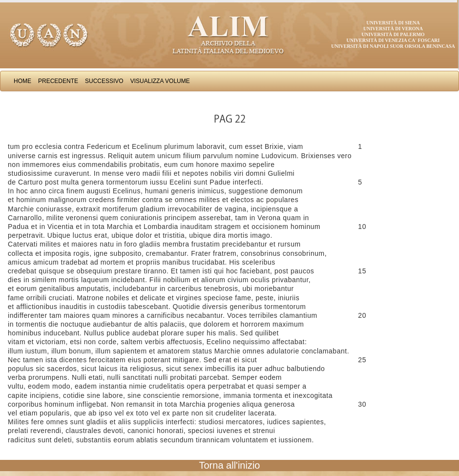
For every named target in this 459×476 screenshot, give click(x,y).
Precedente (58, 81)
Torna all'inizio (230, 465)
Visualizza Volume (160, 81)
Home (22, 81)
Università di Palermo (393, 34)
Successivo (104, 81)
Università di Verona (393, 29)
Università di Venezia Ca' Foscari (393, 40)
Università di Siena (393, 23)
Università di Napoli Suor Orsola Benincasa (393, 46)
